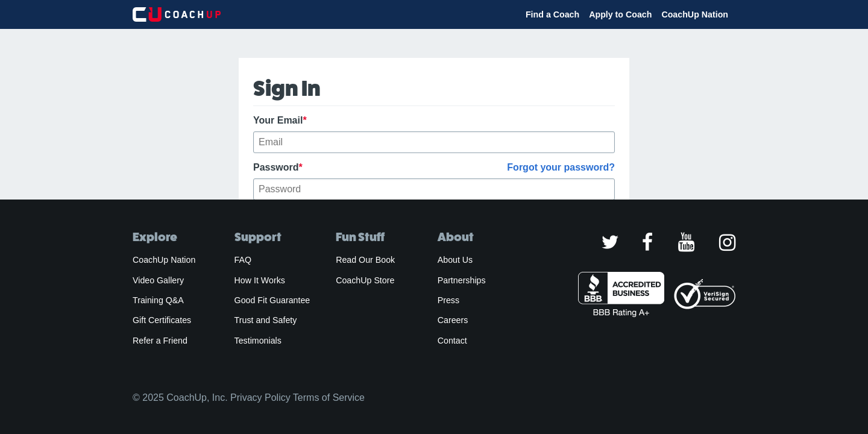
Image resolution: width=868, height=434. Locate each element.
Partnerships (462, 280)
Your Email (280, 120)
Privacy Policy (260, 398)
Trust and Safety (266, 320)
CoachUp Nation (695, 14)
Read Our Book (365, 260)
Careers (453, 320)
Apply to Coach (620, 14)
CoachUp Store (365, 280)
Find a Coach (552, 14)
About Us (455, 260)
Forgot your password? (561, 167)
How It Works (260, 280)
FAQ (243, 260)
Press (448, 300)
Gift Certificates (162, 320)
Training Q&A (158, 300)
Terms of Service (329, 398)
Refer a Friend (160, 341)
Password (434, 168)
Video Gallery (158, 280)
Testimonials (258, 341)
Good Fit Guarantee (272, 300)
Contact (452, 341)
